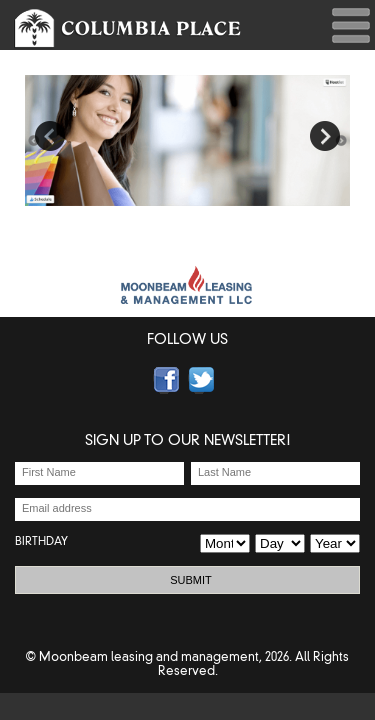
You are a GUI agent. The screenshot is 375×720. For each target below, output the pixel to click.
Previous (50, 136)
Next (325, 136)
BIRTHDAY (41, 541)
